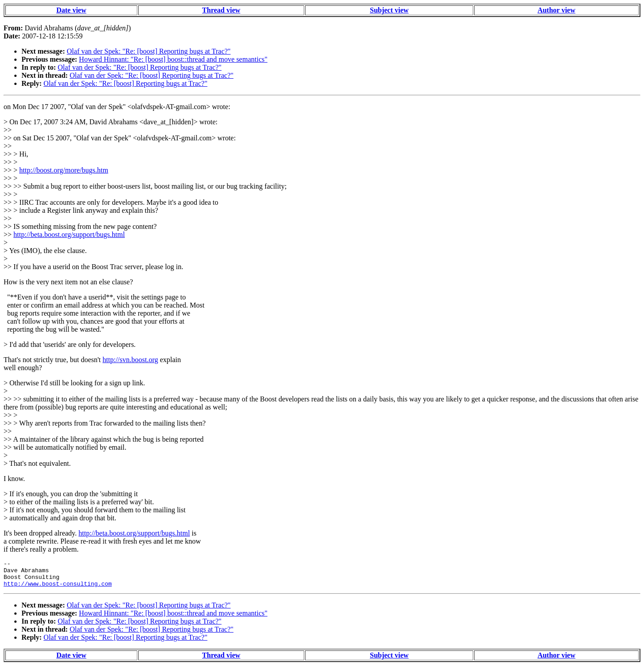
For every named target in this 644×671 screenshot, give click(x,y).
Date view (71, 10)
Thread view (221, 10)
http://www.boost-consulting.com (58, 589)
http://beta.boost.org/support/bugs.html (69, 234)
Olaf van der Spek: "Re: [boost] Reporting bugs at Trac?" (148, 51)
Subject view (389, 10)
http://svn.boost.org (130, 360)
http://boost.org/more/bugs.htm (64, 170)
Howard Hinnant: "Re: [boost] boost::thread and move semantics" (173, 59)
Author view (557, 10)
